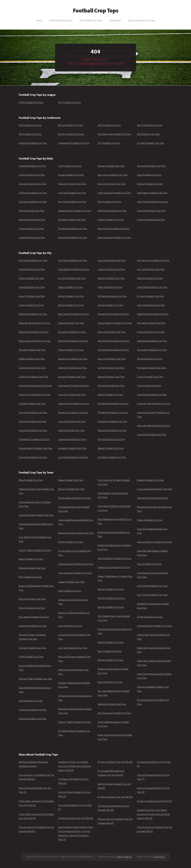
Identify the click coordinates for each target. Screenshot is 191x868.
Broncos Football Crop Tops (32, 599)
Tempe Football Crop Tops (150, 359)
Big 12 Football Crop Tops (70, 125)
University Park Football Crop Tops (154, 403)
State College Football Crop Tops (153, 314)
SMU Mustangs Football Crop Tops (114, 713)
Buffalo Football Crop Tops (32, 359)
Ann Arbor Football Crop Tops (33, 260)
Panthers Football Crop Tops (111, 598)
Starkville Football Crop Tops (151, 305)
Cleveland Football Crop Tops (33, 430)
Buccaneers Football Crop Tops (34, 617)
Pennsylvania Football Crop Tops (113, 229)
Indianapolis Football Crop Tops (73, 386)
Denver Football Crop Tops (71, 296)
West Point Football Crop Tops (152, 434)
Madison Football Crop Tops (111, 278)
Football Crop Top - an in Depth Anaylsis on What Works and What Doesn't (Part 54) (153, 814)
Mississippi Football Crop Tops (73, 237)
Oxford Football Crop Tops (110, 395)
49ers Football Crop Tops (31, 480)
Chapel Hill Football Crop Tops (33, 377)
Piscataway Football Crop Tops (112, 421)
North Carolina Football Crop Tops (114, 193)
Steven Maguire (124, 857)
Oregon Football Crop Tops (111, 220)
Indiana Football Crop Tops (32, 237)
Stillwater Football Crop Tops (151, 323)
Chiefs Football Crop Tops (31, 657)
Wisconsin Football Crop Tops (151, 211)
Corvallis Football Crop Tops (72, 278)
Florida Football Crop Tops (32, 211)
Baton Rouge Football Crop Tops (34, 323)
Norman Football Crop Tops (111, 368)
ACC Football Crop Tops (30, 125)
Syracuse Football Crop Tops (151, 332)
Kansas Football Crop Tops (71, 175)
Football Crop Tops (96, 10)
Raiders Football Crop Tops (111, 642)
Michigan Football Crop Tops (72, 220)
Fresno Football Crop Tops (71, 350)
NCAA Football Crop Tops (61, 20)
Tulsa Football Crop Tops (149, 386)
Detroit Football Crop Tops (71, 305)
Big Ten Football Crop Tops (71, 134)
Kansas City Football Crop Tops (73, 412)
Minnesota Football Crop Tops (73, 229)
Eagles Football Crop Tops (71, 480)
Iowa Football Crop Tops (70, 166)
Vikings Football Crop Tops (150, 617)
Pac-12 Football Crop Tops (149, 125)
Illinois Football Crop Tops (31, 229)
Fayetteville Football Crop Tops (73, 341)
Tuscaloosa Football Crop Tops (152, 395)
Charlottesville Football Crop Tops (35, 386)
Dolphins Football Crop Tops (32, 719)
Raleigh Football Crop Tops (111, 448)
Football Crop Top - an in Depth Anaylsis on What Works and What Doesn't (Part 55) (74, 766)
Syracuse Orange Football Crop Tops (155, 489)
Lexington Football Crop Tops (72, 448)
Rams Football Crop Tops (110, 651)
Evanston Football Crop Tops (72, 332)
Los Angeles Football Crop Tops (73, 457)
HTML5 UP (159, 857)
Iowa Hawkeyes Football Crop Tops (75, 573)
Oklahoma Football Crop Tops (112, 211)
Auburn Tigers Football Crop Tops (35, 550)
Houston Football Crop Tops (72, 377)
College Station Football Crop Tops (36, 448)
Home (39, 20)
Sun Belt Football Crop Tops (151, 143)
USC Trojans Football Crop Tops (152, 595)
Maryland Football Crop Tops (72, 202)
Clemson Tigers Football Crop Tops (36, 679)
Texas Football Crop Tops (149, 175)
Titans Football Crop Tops (149, 564)
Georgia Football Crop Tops (32, 220)
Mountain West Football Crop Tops (114, 134)
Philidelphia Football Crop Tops (113, 412)
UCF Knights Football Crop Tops (152, 586)
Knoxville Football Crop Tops (72, 421)
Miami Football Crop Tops (110, 287)
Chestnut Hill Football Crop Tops (34, 395)
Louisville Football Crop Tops (112, 260)
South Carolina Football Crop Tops (114, 237)
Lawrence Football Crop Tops (72, 439)
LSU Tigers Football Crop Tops (73, 648)
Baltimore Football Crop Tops (33, 314)
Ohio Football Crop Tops (109, 202)
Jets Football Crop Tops (70, 591)
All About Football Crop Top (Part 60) (76, 818)
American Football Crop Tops (33, 143)
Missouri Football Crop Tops (111, 166)
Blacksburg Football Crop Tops (34, 332)
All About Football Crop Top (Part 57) (155, 801)
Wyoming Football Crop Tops (151, 220)
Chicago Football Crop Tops (32, 403)
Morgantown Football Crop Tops (113, 314)
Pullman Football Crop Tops (111, 439)
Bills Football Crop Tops (30, 577)
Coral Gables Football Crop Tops (74, 269)
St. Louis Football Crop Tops (150, 296)
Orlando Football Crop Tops (111, 386)
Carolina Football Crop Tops (32, 368)
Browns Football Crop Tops (32, 608)
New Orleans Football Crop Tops (113, 350)
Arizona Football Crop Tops (32, 175)
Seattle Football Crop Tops (150, 278)
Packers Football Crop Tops (111, 589)
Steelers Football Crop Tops (150, 480)
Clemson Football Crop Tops (32, 421)
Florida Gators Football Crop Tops (74, 498)
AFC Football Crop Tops (30, 134)
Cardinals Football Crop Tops (33, 626)
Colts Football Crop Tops (31, 701)
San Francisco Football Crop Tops (153, 260)
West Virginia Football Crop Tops (152, 202)
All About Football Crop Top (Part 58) (115, 797)
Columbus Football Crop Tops (72, 260)
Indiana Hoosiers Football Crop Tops (76, 564)
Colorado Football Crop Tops (33, 202)
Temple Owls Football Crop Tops (153, 498)
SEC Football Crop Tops (148, 134)
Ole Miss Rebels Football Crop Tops (114, 558)
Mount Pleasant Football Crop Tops (115, 323)
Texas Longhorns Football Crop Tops (154, 542)
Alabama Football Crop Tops (32, 166)
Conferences (115, 20)
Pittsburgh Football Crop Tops (112, 430)
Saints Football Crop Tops (110, 682)
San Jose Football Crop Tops (151, 269)
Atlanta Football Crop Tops (32, 287)
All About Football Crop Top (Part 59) (115, 762)
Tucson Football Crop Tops (150, 377)
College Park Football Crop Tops (34, 439)
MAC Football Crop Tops (109, 125)
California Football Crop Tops (33, 193)
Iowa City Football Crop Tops (72, 395)
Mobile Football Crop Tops (110, 305)
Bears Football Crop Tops (31, 559)
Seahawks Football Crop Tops (112, 704)
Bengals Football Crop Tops (32, 568)
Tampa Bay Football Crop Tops (152, 350)
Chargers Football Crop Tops (32, 648)
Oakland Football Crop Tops (111, 377)
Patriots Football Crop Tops (111, 607)
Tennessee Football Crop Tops (151, 166)
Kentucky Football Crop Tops (72, 184)
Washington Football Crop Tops (152, 193)
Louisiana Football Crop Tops (72, 193)
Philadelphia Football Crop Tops (113, 403)
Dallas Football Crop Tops (70, 287)
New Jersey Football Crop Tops (113, 175)
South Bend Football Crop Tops (152, 287)
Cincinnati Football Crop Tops (33, 412)
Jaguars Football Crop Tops (71, 582)
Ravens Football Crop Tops (110, 660)
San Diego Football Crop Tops (112, 457)
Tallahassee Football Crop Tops (152, 341)
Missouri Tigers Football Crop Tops (75, 722)
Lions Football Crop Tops (70, 626)
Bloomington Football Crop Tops (35, 341)
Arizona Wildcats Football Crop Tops (36, 515)
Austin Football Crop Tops (31, 305)
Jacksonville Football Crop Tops (74, 403)
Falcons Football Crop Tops (71, 489)
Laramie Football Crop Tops (71, 430)
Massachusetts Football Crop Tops (75, 211)
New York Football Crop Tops (112, 184)
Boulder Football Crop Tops (32, 350)
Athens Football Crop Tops (32, 278)
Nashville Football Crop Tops (111, 332)
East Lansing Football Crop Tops (74, 314)
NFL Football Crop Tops (91, 20)
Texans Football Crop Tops (150, 520)
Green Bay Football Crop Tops (72, 368)
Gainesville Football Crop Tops (73, 359)
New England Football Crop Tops (113, 341)
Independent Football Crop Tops (74, 143)
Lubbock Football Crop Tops (111, 269)
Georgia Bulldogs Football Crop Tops (76, 533)
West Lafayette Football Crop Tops (153, 426)
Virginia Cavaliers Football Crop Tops (154, 626)
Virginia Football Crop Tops (150, 184)
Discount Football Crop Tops (141, 20)
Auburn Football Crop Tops (32, 296)
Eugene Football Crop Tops (71, 323)
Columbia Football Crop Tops (33, 457)
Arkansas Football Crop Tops (32, 184)
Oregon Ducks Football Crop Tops (114, 567)
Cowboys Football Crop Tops (33, 710)
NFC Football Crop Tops (109, 143)
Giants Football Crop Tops (71, 542)
